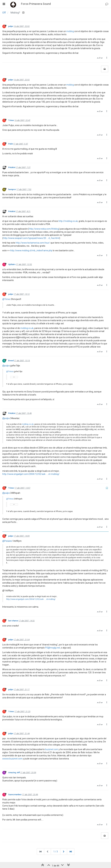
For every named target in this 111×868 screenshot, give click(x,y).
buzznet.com (52, 749)
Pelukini (12, 167)
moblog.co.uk (27, 328)
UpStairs (12, 264)
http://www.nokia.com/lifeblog (44, 229)
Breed (11, 361)
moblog (70, 31)
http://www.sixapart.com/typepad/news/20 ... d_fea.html (31, 238)
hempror (12, 189)
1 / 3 (56, 852)
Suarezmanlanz (15, 795)
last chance (13, 621)
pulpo (11, 26)
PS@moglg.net (53, 648)
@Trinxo (6, 299)
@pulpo (6, 366)
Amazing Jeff (14, 773)
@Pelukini (7, 541)
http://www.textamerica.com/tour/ (33, 243)
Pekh (11, 144)
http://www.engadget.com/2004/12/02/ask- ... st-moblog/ (31, 474)
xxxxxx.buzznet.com (12, 759)
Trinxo (11, 120)
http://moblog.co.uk (68, 221)
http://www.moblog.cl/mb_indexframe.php (31, 251)
